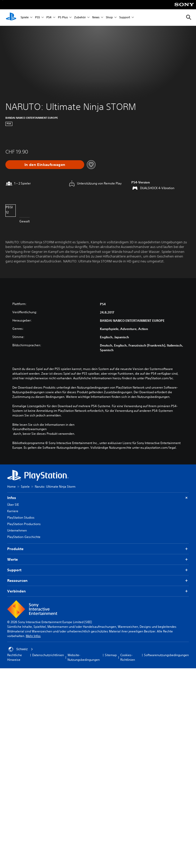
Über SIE (13, 505)
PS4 (49, 18)
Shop (109, 18)
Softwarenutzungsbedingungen (166, 655)
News (96, 18)
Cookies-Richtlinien (128, 657)
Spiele (25, 18)
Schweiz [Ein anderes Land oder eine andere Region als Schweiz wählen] (21, 649)
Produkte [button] (98, 549)
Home (11, 487)
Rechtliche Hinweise (15, 657)
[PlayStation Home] (11, 18)
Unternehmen (17, 530)
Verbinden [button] (98, 591)
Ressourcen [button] (98, 581)
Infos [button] (98, 498)
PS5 (37, 18)
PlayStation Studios (21, 517)
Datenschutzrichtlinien (48, 655)
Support (125, 18)
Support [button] (98, 570)
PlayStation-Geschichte (24, 537)
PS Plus (63, 18)
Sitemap (111, 655)
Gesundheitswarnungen (29, 429)
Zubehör (80, 18)
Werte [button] (98, 560)
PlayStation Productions (24, 524)
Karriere (13, 511)
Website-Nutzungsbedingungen (84, 657)
